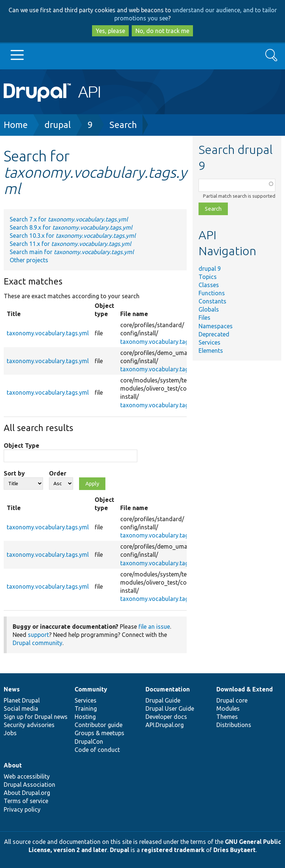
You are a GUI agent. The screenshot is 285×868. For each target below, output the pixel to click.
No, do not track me (162, 31)
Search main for (72, 252)
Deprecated (214, 334)
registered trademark (173, 850)
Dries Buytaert (235, 850)
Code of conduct (97, 750)
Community (91, 689)
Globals (209, 309)
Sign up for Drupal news (36, 717)
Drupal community (37, 643)
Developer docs (166, 717)
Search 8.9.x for (71, 227)
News (12, 689)
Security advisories (29, 725)
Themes (227, 717)
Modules (228, 708)
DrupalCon (89, 742)
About (13, 765)
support (38, 635)
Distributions (234, 725)
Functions (212, 293)
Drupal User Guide (170, 708)
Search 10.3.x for (73, 236)
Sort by (14, 473)
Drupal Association (30, 785)
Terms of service (26, 801)
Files (204, 318)
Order (58, 473)
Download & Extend (245, 689)
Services (209, 342)
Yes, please (110, 31)
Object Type (22, 445)
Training (86, 708)
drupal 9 (210, 269)
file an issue (154, 627)
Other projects (29, 260)
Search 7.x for (69, 219)
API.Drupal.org (165, 725)
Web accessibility (27, 776)
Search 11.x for (70, 244)
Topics (208, 277)
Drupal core (232, 700)
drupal (58, 125)
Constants (212, 301)
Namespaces (216, 326)
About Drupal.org (27, 793)
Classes (209, 285)
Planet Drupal (22, 700)
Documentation (168, 689)
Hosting (85, 717)
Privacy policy (22, 809)
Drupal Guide (163, 700)
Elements (211, 351)
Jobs (10, 733)
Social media (21, 708)
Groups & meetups (99, 733)
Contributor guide (99, 725)
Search (123, 125)
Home (16, 125)
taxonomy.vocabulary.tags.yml (48, 333)
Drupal (119, 850)
